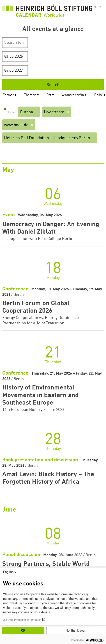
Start (9, 57)
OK (23, 630)
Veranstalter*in (73, 95)
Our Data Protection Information (22, 620)
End (8, 71)
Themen (30, 95)
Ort (49, 95)
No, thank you (75, 630)
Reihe (99, 95)
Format (8, 95)
